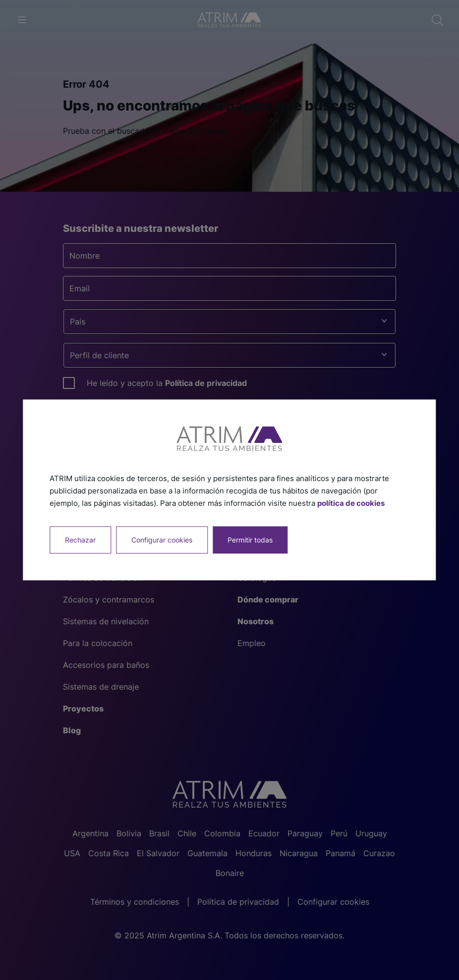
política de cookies (351, 503)
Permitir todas (250, 540)
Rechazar (80, 540)
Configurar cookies (162, 540)
